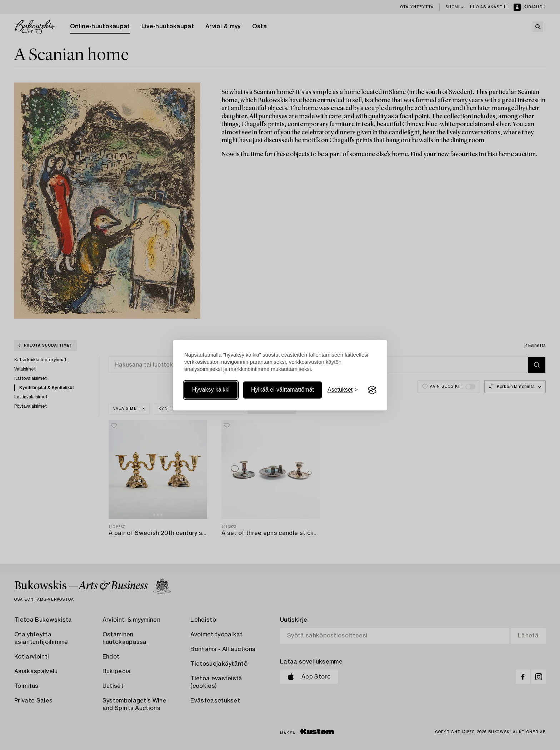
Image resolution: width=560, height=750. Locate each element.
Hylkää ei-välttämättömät (282, 390)
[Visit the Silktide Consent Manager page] (372, 390)
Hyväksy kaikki (211, 390)
